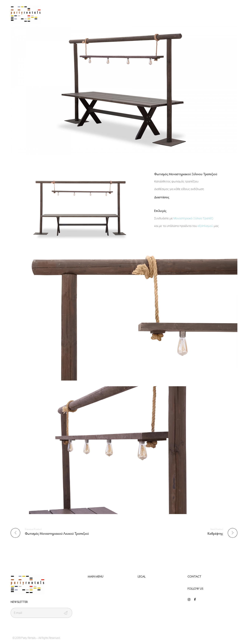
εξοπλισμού (205, 226)
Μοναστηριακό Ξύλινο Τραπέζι (193, 218)
